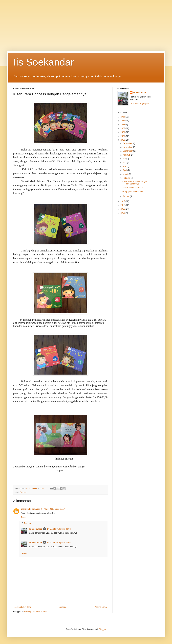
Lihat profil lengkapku (139, 103)
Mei (125, 166)
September (128, 151)
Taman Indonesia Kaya (132, 188)
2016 (123, 209)
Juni (125, 163)
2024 (123, 121)
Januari (126, 196)
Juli (125, 159)
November (128, 147)
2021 (123, 132)
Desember (128, 143)
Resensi (23, 492)
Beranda (63, 607)
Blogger (102, 629)
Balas (24, 517)
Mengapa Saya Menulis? (133, 192)
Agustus (127, 155)
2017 (123, 205)
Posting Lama (101, 607)
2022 (123, 128)
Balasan (28, 523)
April (125, 170)
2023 (123, 125)
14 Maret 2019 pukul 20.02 (59, 529)
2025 (123, 117)
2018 (123, 201)
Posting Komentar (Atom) (35, 612)
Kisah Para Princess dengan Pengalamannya (135, 183)
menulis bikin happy (31, 509)
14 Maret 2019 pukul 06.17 (53, 509)
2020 (123, 136)
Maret (126, 174)
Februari (127, 178)
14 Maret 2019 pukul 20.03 (59, 543)
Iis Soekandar (44, 62)
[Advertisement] (86, 23)
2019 (123, 140)
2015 (123, 213)
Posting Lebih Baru (22, 607)
